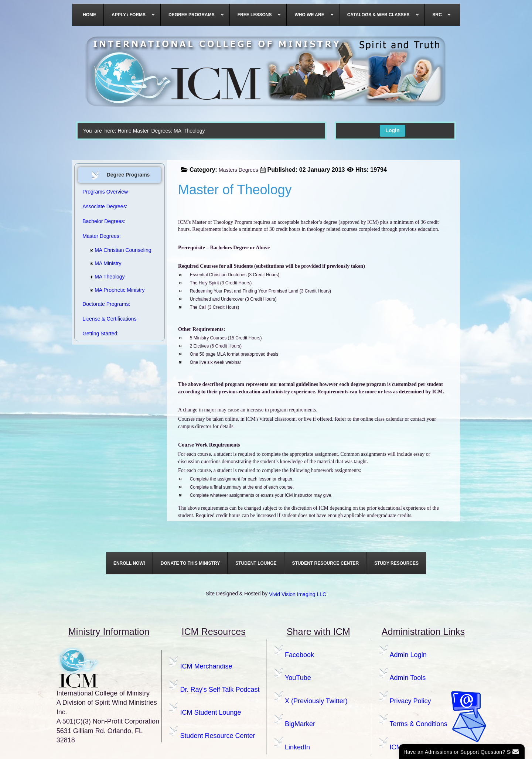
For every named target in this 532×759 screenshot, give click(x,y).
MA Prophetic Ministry (115, 290)
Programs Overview (105, 192)
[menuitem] (90, 15)
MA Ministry (106, 263)
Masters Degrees (238, 170)
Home (124, 131)
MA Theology (107, 277)
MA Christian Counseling (115, 250)
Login (392, 130)
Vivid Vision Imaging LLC (298, 594)
